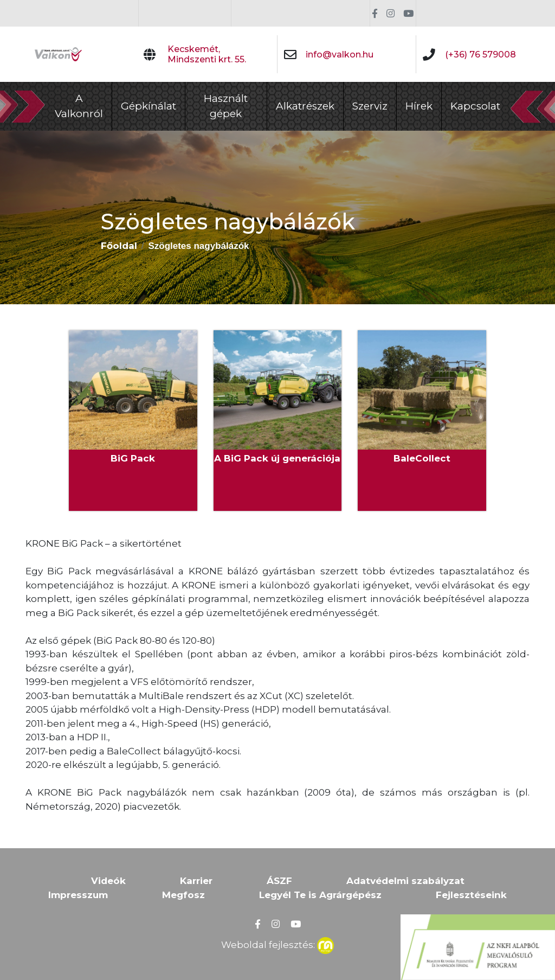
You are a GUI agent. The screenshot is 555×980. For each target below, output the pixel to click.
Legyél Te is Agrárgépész (320, 895)
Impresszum (78, 895)
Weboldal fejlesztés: (277, 944)
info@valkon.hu (340, 55)
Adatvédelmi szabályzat (405, 881)
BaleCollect (422, 458)
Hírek (419, 106)
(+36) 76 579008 (480, 55)
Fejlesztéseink (471, 895)
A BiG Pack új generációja (277, 458)
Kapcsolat (475, 106)
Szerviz (370, 106)
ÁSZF (279, 881)
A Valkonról (79, 106)
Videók (108, 881)
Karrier (196, 881)
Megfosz (183, 895)
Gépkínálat (149, 106)
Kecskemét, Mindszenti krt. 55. (207, 54)
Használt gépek (226, 106)
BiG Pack (133, 458)
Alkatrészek (305, 106)
